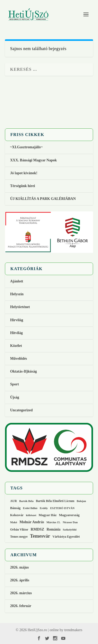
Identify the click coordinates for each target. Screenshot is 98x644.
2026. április (20, 580)
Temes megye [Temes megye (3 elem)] (19, 537)
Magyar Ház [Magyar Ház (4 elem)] (48, 515)
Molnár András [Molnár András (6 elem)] (32, 522)
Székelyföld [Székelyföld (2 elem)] (70, 530)
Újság (15, 397)
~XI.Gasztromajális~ (26, 147)
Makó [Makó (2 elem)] (14, 522)
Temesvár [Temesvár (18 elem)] (40, 536)
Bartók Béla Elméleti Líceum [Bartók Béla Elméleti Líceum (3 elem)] (55, 501)
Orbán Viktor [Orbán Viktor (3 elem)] (19, 530)
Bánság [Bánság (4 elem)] (15, 508)
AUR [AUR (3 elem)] (14, 501)
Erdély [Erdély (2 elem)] (44, 508)
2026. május (20, 567)
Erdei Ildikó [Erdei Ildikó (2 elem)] (30, 508)
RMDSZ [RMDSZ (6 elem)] (37, 529)
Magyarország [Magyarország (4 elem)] (69, 515)
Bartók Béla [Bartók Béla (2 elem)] (26, 501)
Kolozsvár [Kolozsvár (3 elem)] (17, 515)
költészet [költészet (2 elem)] (31, 515)
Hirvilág (17, 320)
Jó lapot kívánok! (24, 173)
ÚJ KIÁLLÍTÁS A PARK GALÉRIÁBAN (43, 199)
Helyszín (17, 294)
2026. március (21, 593)
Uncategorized (21, 410)
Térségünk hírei (23, 186)
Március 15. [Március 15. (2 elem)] (54, 522)
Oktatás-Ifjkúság (24, 371)
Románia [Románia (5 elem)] (53, 529)
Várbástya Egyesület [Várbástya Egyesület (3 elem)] (66, 537)
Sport (15, 384)
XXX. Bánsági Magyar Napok (34, 160)
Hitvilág (16, 333)
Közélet (16, 346)
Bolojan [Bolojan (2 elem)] (81, 501)
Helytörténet (20, 307)
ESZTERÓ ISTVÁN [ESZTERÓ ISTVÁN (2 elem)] (62, 508)
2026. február (21, 606)
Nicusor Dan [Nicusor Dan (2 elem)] (70, 522)
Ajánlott (17, 281)
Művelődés (19, 359)
